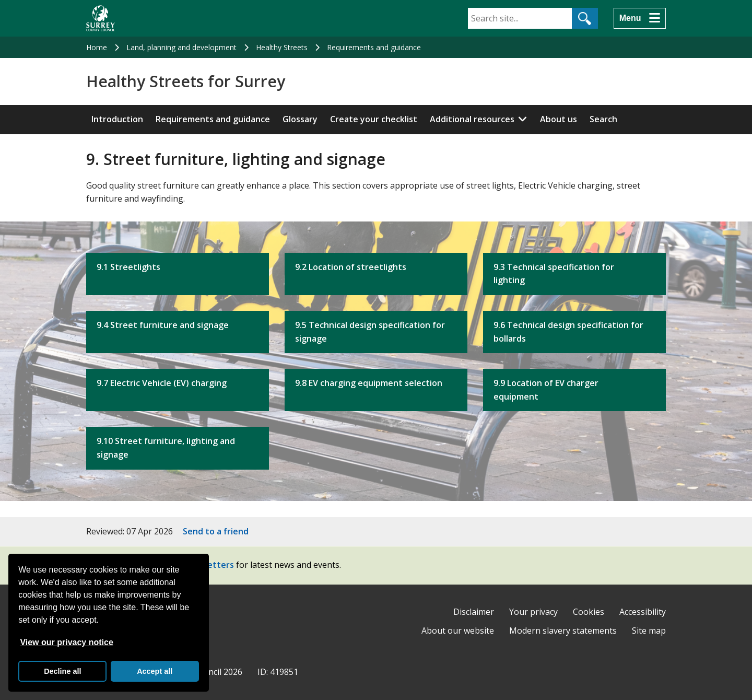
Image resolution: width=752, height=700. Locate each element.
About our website (458, 631)
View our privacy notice (66, 642)
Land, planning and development (181, 47)
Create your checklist (374, 119)
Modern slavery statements (563, 631)
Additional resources (472, 119)
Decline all (62, 671)
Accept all (155, 671)
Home (97, 47)
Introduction (117, 119)
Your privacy (533, 612)
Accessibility (643, 612)
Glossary (300, 119)
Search (603, 119)
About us (559, 119)
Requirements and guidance (374, 47)
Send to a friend (216, 531)
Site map (649, 631)
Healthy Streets (282, 47)
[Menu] (640, 18)
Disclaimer (474, 612)
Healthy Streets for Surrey (186, 81)
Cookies (589, 612)
